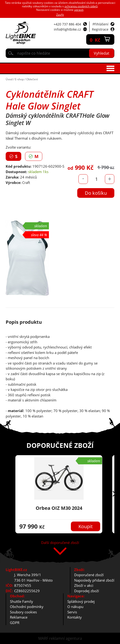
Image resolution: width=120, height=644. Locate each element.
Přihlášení (101, 24)
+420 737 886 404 (67, 24)
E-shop (19, 79)
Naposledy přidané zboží (94, 580)
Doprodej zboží (87, 591)
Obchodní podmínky (27, 607)
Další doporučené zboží (60, 543)
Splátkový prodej (81, 601)
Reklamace (19, 617)
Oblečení (32, 79)
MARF (43, 638)
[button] (114, 494)
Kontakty (75, 617)
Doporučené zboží (89, 575)
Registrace (100, 29)
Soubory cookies (23, 612)
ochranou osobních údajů (81, 6)
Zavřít (60, 15)
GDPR (15, 623)
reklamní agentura (66, 638)
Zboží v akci (84, 585)
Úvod (9, 79)
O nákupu (75, 607)
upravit (79, 10)
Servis (72, 612)
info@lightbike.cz (67, 29)
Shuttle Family (21, 601)
